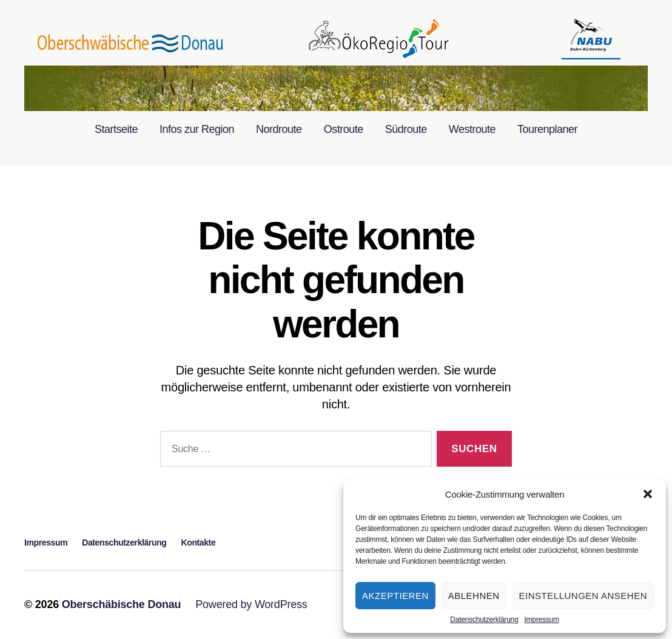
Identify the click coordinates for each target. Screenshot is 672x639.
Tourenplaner (547, 129)
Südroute (406, 129)
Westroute (472, 129)
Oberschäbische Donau (122, 604)
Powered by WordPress (251, 604)
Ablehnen (474, 596)
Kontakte (199, 543)
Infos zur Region (197, 129)
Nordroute (279, 129)
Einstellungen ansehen (583, 596)
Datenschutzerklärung (484, 620)
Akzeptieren (395, 596)
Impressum (541, 620)
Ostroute (344, 129)
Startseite (116, 129)
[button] (648, 494)
